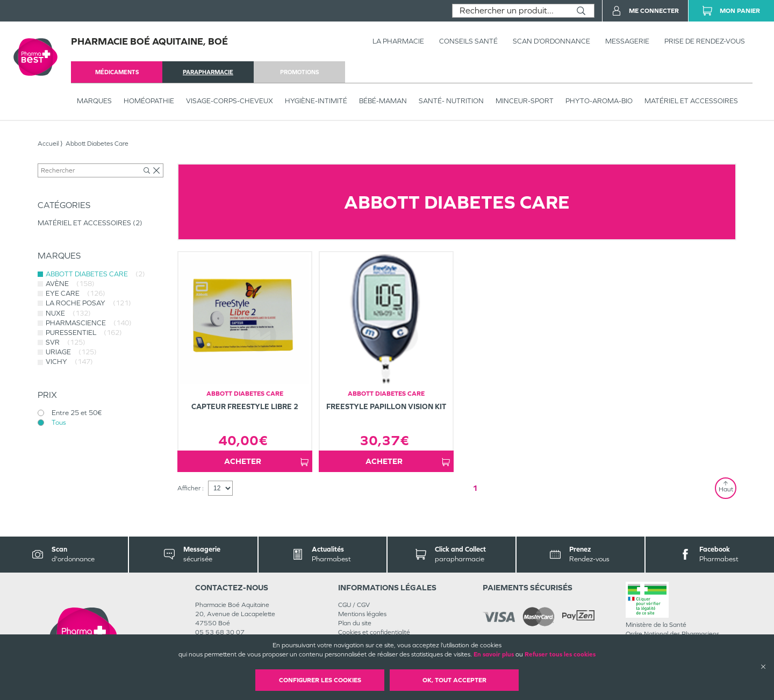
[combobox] (510, 11)
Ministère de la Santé (656, 625)
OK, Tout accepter (454, 680)
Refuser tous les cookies (560, 654)
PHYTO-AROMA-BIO (599, 101)
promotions (299, 72)
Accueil (48, 144)
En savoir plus (494, 654)
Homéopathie (149, 101)
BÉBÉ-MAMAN (383, 101)
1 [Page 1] (475, 488)
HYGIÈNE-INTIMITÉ (316, 101)
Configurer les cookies (320, 680)
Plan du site (355, 623)
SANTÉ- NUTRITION (451, 101)
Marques (94, 101)
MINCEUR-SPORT (525, 101)
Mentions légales (362, 614)
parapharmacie (208, 72)
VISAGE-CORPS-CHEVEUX (230, 101)
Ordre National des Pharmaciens (672, 634)
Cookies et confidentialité (374, 632)
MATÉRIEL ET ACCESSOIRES (691, 101)
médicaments (117, 72)
